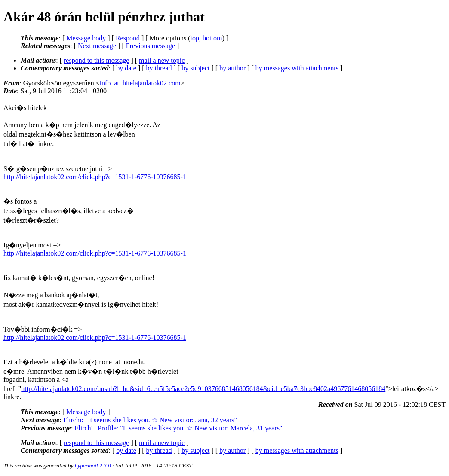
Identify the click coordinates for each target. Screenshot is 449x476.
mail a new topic (162, 60)
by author (232, 68)
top (195, 38)
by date (126, 68)
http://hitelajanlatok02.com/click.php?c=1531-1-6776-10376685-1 (95, 177)
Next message (97, 46)
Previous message (151, 46)
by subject (195, 68)
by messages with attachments (297, 68)
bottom (212, 38)
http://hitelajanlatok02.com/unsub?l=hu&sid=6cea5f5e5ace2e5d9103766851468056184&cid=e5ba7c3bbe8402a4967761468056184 (203, 389)
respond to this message (96, 60)
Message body (86, 38)
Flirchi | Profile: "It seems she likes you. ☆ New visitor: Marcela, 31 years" (178, 428)
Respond (128, 38)
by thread (159, 68)
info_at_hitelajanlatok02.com (140, 83)
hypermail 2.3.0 (93, 465)
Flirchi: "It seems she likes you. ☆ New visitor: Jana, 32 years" (150, 420)
